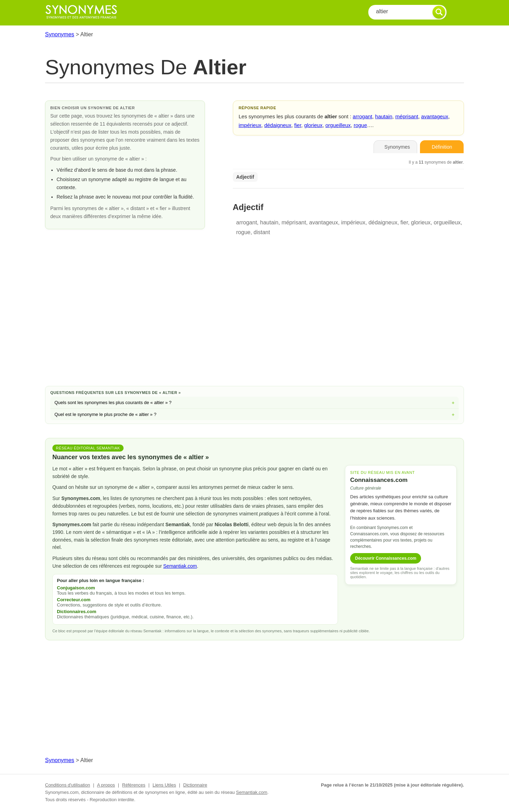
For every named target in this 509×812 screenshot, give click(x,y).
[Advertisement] (254, 325)
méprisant (407, 116)
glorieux (313, 125)
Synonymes (60, 34)
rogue (360, 125)
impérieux (250, 125)
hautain (384, 116)
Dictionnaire (195, 785)
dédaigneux (278, 125)
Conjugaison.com (76, 588)
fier (298, 125)
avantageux (435, 116)
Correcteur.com (74, 600)
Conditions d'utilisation (68, 785)
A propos (106, 785)
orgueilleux (338, 125)
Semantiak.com (180, 566)
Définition (442, 147)
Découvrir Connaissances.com (386, 558)
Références (134, 785)
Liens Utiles (164, 785)
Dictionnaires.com (77, 612)
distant (262, 232)
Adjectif (245, 177)
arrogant (362, 116)
